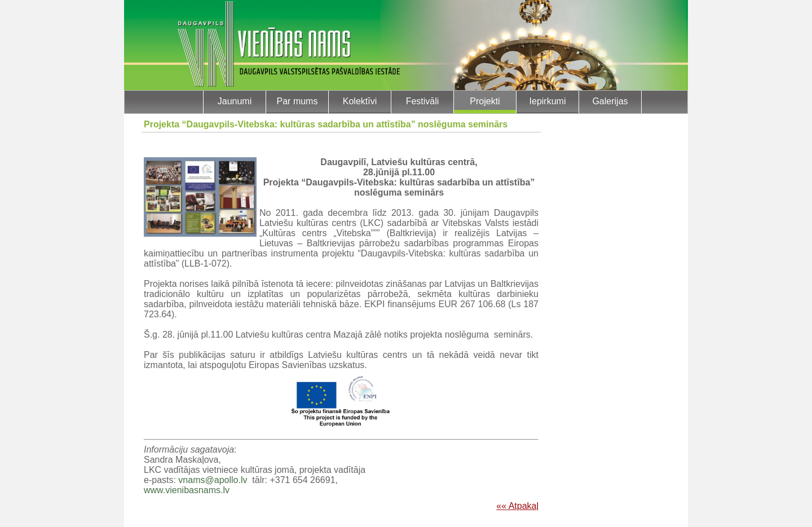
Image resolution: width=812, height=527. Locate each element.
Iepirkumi (548, 101)
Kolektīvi (360, 101)
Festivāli (423, 101)
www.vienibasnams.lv (187, 490)
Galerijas (610, 101)
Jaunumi (235, 101)
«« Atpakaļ (517, 506)
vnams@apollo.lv (213, 480)
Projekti (485, 101)
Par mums (297, 101)
